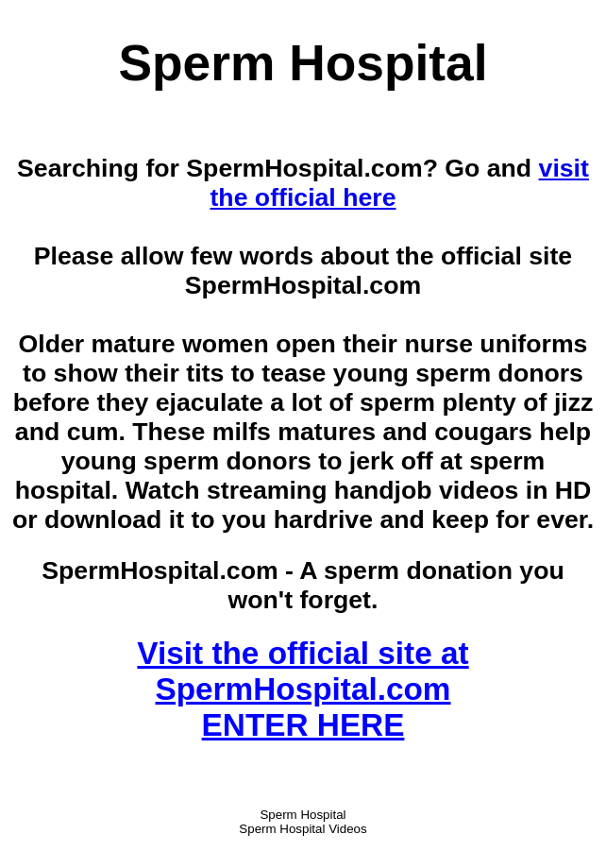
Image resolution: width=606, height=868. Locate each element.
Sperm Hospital (303, 815)
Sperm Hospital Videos (303, 829)
